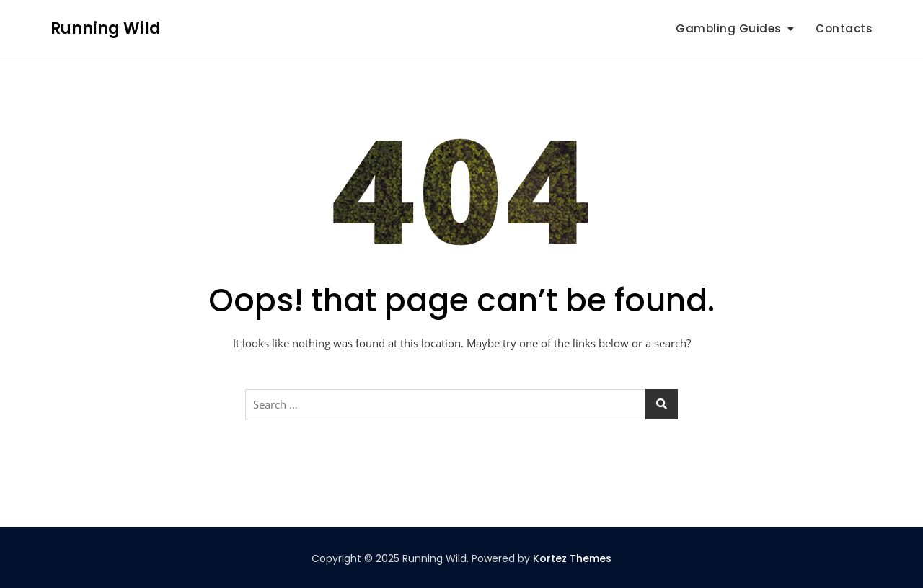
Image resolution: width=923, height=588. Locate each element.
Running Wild (106, 28)
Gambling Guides (729, 28)
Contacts (844, 28)
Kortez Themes (572, 558)
